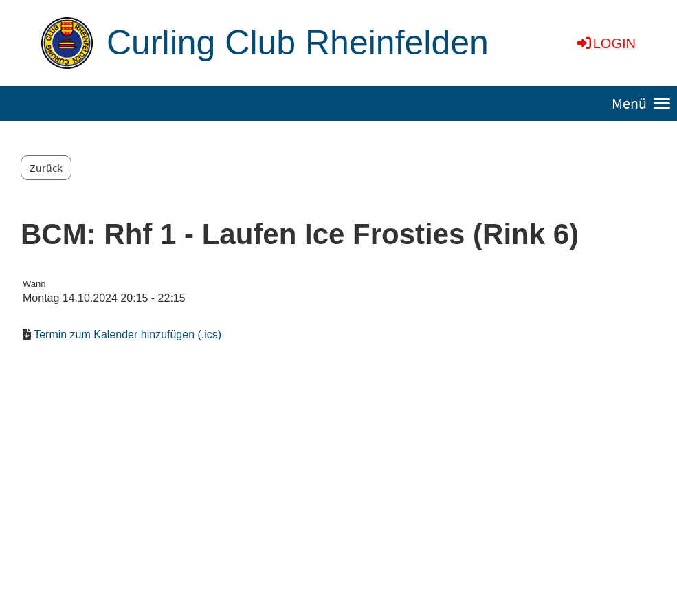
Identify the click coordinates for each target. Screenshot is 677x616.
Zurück (46, 168)
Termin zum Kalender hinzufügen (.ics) (127, 334)
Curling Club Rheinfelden (298, 43)
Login (606, 43)
